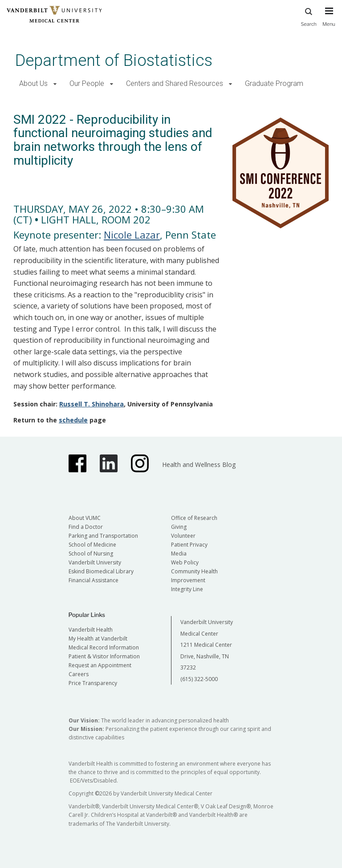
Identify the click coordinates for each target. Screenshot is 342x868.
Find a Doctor (86, 527)
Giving (179, 527)
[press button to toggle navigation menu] (329, 21)
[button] (55, 84)
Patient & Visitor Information (104, 656)
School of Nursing (91, 554)
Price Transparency (93, 683)
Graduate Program (274, 83)
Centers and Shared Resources (175, 83)
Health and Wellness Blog (199, 464)
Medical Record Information (104, 647)
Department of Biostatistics (114, 60)
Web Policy (185, 562)
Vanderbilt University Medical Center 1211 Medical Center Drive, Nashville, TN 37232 (207, 645)
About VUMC (85, 518)
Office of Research (194, 518)
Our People (87, 83)
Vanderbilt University (95, 562)
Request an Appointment (100, 665)
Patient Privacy (189, 545)
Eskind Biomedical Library (101, 571)
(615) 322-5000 (199, 679)
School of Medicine (92, 545)
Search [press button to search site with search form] (309, 16)
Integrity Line (187, 589)
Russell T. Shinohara (92, 404)
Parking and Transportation (103, 536)
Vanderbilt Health (91, 630)
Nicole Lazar (132, 235)
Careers (79, 674)
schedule (73, 420)
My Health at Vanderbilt (98, 639)
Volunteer (183, 536)
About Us (33, 83)
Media (179, 554)
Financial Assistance (94, 580)
